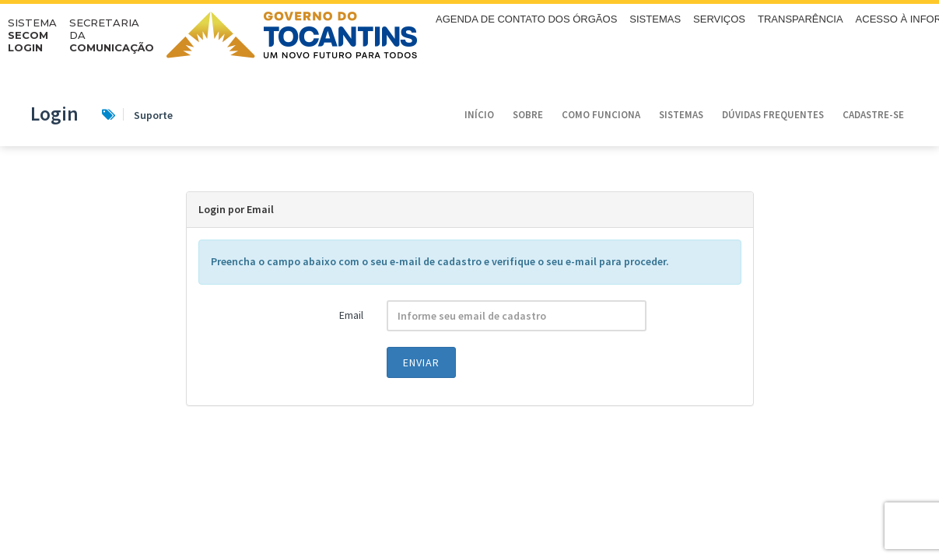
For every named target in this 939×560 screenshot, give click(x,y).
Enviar (421, 362)
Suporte (137, 115)
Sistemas (681, 115)
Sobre (528, 115)
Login (54, 114)
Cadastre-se (873, 115)
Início (479, 115)
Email (351, 315)
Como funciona (601, 115)
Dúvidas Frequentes (773, 115)
